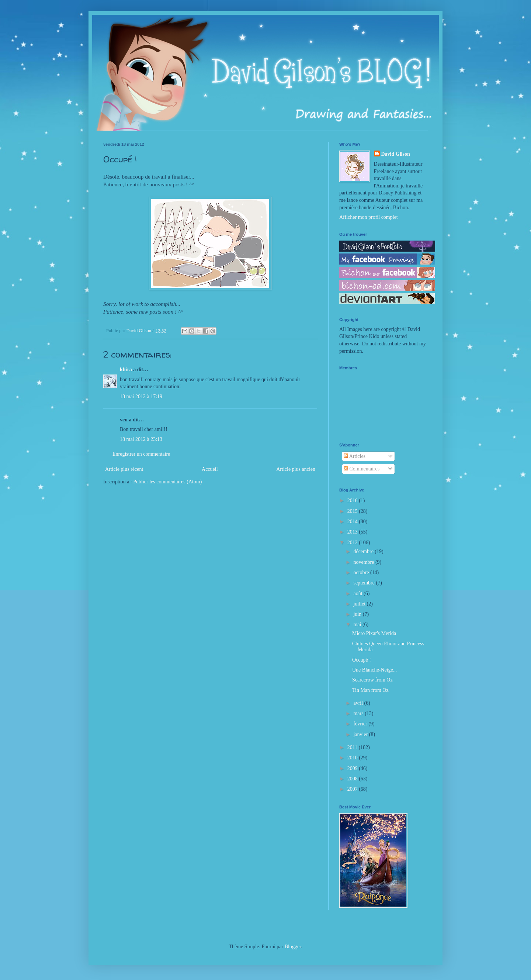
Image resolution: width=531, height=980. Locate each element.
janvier (361, 734)
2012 (353, 543)
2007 (353, 789)
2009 (353, 768)
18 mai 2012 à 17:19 (141, 396)
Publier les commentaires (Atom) (167, 482)
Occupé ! (362, 660)
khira (126, 370)
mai (358, 624)
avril (359, 703)
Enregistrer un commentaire (141, 454)
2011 (353, 747)
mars (359, 713)
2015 (353, 511)
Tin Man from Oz (370, 690)
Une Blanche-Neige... (374, 670)
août (358, 593)
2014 (353, 522)
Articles (355, 456)
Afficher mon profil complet (369, 217)
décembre (364, 551)
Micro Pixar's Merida (374, 633)
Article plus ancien (296, 469)
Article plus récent (124, 469)
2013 (353, 532)
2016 (353, 501)
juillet (360, 604)
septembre (365, 583)
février (361, 724)
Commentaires (362, 469)
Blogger (293, 947)
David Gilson (396, 154)
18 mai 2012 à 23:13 (141, 439)
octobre (362, 572)
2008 (353, 779)
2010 (353, 758)
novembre (364, 562)
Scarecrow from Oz (372, 680)
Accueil (210, 469)
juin (358, 614)
